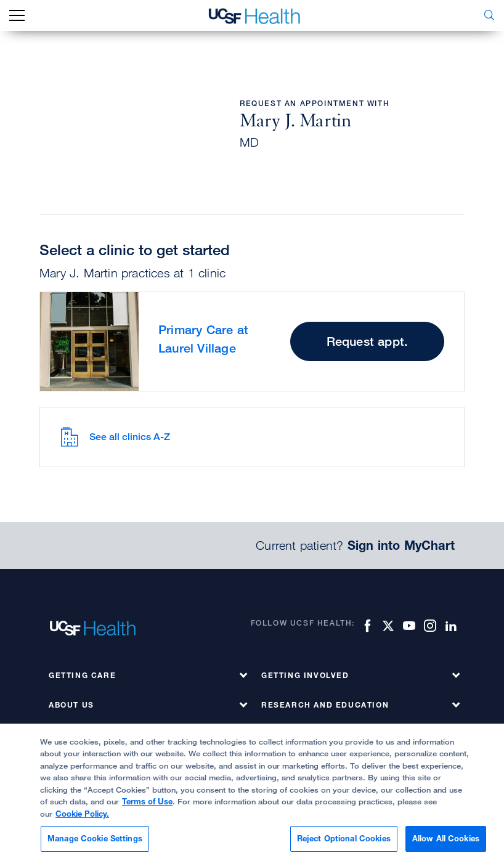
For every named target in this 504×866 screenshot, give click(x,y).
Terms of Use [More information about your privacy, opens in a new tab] (147, 801)
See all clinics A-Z (115, 437)
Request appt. (368, 341)
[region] (252, 795)
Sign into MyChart (401, 545)
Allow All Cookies (446, 838)
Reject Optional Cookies (344, 838)
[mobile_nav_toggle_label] (17, 16)
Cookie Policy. (82, 814)
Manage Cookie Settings (95, 838)
